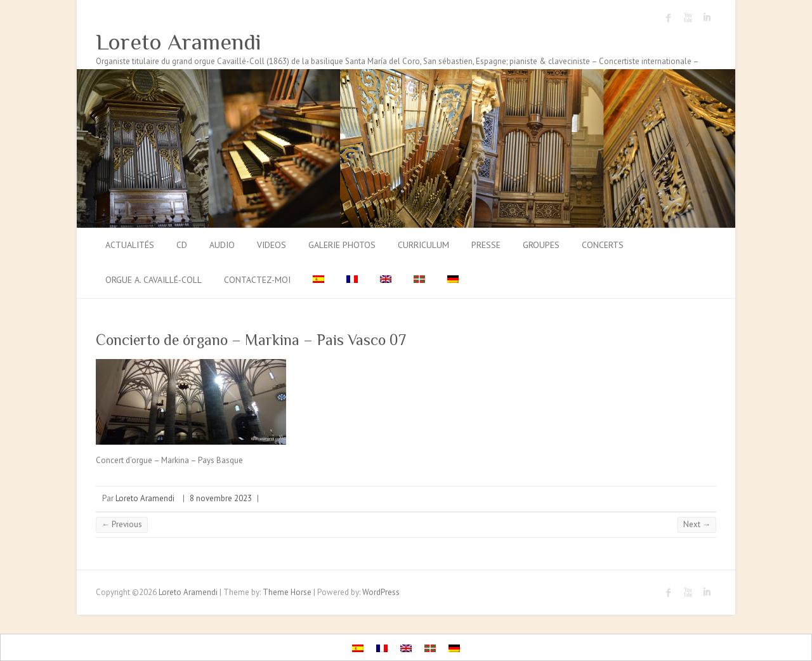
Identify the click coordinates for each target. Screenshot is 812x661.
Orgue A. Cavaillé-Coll (154, 280)
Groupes (541, 245)
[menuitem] (318, 281)
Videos (272, 245)
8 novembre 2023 (221, 498)
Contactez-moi (257, 280)
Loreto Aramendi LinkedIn (707, 18)
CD (182, 245)
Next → (697, 524)
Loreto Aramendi (179, 42)
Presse (486, 245)
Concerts (603, 245)
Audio (222, 245)
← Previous (122, 524)
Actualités (130, 245)
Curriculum (423, 245)
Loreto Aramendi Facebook (669, 18)
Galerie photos (342, 245)
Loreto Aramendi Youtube (688, 18)
